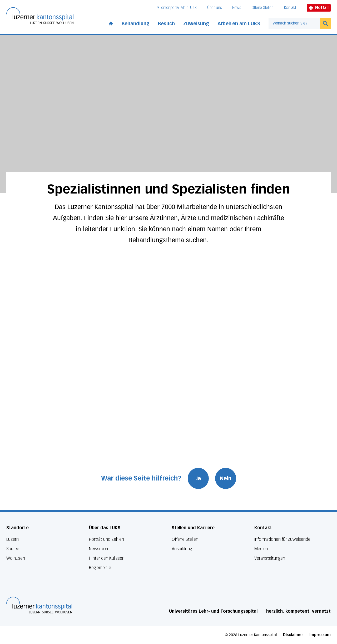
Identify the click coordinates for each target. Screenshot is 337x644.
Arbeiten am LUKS (239, 24)
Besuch (166, 24)
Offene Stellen (262, 8)
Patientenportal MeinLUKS (176, 8)
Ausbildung (182, 549)
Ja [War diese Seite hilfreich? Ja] (198, 478)
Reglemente (100, 568)
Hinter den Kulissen (107, 558)
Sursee (13, 549)
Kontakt (290, 8)
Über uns (214, 8)
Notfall (319, 8)
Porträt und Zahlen (106, 539)
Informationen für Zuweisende (282, 539)
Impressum (320, 635)
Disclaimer (293, 635)
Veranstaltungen (270, 558)
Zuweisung (196, 24)
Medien (261, 549)
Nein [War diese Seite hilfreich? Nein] (226, 478)
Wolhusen (16, 558)
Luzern (13, 539)
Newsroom (99, 549)
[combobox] (294, 23)
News (237, 8)
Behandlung (136, 24)
